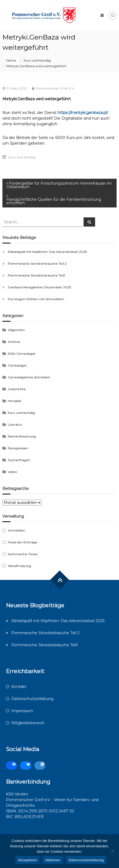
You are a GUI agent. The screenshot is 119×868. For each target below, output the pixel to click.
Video (12, 472)
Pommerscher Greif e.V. (55, 88)
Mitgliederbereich (28, 723)
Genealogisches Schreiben (29, 377)
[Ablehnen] (112, 851)
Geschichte (17, 389)
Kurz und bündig (37, 60)
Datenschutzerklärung (32, 699)
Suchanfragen (19, 460)
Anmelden (17, 530)
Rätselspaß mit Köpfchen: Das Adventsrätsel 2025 (47, 252)
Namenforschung (22, 436)
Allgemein (16, 330)
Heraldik (15, 401)
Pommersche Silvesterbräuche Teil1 (36, 275)
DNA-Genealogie (22, 354)
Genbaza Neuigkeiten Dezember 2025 (39, 287)
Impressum (22, 711)
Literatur (15, 424)
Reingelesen (18, 448)
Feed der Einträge (23, 542)
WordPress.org (19, 566)
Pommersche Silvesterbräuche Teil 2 (37, 263)
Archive (14, 342)
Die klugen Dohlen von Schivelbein (36, 299)
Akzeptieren (28, 860)
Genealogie (17, 365)
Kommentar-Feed (23, 554)
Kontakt (19, 687)
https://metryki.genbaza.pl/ (83, 113)
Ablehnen (53, 860)
